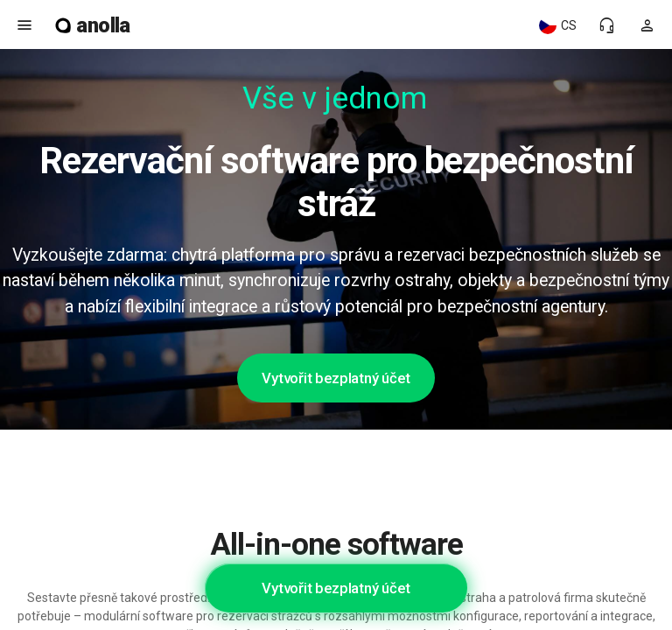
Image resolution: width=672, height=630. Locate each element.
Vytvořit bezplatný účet (336, 378)
